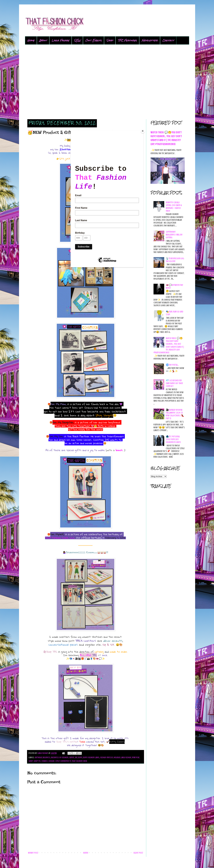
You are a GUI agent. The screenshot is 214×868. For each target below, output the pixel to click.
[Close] (143, 131)
